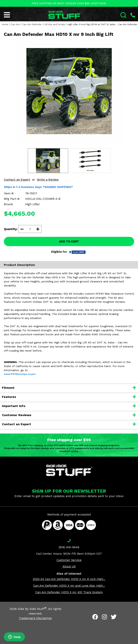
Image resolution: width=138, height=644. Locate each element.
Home (5, 25)
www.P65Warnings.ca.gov (20, 374)
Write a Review (48, 180)
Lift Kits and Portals (55, 25)
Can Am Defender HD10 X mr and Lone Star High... (69, 586)
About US (69, 566)
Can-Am (15, 25)
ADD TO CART (69, 241)
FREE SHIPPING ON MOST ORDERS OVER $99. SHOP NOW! (69, 3)
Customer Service (69, 560)
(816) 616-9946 (69, 547)
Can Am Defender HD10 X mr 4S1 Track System (69, 592)
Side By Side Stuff (32, 609)
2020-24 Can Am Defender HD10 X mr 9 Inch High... (69, 579)
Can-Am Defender (32, 25)
